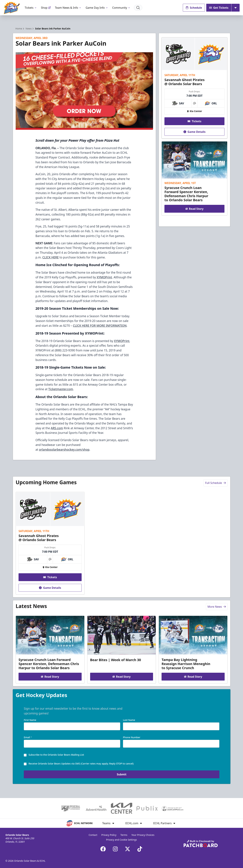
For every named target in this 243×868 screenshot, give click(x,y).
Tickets (31, 8)
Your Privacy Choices (143, 835)
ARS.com (57, 428)
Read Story (195, 209)
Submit (121, 775)
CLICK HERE (51, 257)
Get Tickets (219, 8)
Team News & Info (68, 8)
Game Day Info (97, 8)
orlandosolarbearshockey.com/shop (64, 449)
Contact (93, 835)
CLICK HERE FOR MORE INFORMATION (100, 326)
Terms (124, 835)
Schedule (194, 8)
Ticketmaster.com (61, 389)
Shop (46, 8)
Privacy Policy (109, 835)
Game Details (195, 132)
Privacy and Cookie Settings (121, 840)
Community (121, 8)
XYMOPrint (104, 277)
